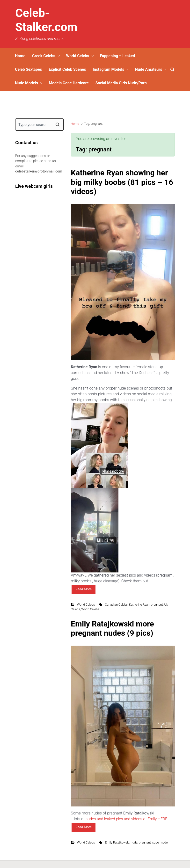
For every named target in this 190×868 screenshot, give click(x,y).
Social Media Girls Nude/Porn (121, 83)
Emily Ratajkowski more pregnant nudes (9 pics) (112, 628)
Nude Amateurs (149, 69)
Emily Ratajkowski (117, 842)
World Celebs (77, 56)
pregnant (157, 605)
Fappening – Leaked (117, 56)
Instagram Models (109, 69)
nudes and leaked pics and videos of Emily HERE (126, 819)
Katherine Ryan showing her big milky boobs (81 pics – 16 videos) (122, 182)
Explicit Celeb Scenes (67, 69)
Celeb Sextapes (28, 69)
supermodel (160, 842)
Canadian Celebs (116, 605)
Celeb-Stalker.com (46, 20)
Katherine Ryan (139, 605)
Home (20, 56)
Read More (84, 589)
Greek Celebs (44, 56)
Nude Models (26, 83)
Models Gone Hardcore (69, 83)
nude (134, 842)
